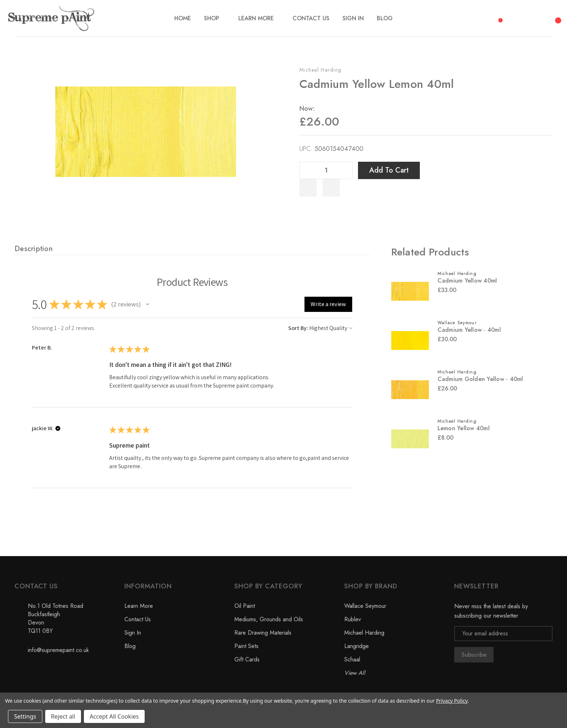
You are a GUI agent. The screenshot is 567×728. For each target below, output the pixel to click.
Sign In (133, 633)
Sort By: (298, 328)
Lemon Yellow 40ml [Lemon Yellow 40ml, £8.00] (464, 428)
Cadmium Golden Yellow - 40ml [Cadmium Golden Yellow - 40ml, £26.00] (480, 379)
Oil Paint (245, 606)
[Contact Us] (311, 18)
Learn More (139, 606)
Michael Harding (320, 70)
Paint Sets (246, 646)
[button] (148, 304)
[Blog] (385, 18)
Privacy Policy (452, 701)
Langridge (357, 646)
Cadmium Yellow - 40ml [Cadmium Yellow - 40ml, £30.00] (469, 330)
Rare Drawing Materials (263, 633)
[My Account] (537, 18)
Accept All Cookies (114, 716)
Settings (25, 716)
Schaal (352, 659)
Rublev (353, 619)
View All (355, 673)
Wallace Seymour (365, 606)
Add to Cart (389, 170)
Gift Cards (247, 659)
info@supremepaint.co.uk (58, 650)
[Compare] (498, 16)
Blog (130, 646)
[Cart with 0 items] (557, 16)
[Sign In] (353, 18)
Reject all (63, 716)
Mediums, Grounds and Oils (269, 619)
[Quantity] (326, 170)
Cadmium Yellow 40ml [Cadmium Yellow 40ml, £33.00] (467, 281)
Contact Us (138, 619)
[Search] (518, 17)
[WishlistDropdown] (331, 188)
